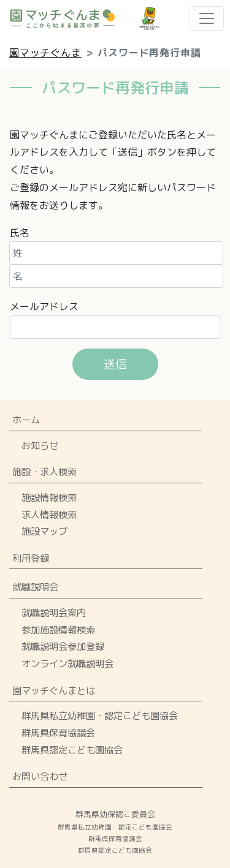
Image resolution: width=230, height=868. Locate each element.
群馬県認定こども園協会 (72, 750)
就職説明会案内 (54, 613)
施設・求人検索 (44, 472)
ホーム (26, 420)
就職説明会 (35, 587)
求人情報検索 (49, 515)
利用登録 (31, 558)
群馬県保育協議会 (58, 733)
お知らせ (40, 445)
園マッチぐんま (45, 53)
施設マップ (44, 531)
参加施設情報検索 (58, 630)
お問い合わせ (40, 776)
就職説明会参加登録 (63, 646)
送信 (115, 364)
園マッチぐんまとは (54, 690)
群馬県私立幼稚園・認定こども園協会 (100, 715)
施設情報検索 (49, 497)
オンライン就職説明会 (67, 663)
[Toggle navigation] (207, 18)
